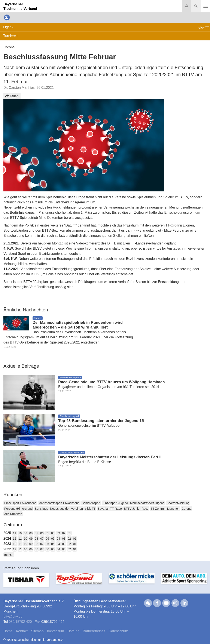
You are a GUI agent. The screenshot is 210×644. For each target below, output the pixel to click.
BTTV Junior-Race (136, 509)
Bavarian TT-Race (110, 509)
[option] (26, 582)
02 (64, 533)
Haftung (73, 631)
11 (15, 533)
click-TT (90, 509)
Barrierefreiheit (94, 631)
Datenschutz (118, 631)
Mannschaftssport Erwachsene (59, 503)
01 (69, 533)
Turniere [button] (11, 36)
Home (8, 631)
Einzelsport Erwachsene (20, 503)
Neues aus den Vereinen (66, 509)
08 (31, 533)
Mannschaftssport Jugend (147, 503)
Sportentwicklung (178, 503)
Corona (186, 509)
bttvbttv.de (13, 617)
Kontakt (22, 631)
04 (53, 533)
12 (15, 539)
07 (36, 533)
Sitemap (37, 631)
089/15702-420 (20, 622)
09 (25, 533)
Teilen (12, 96)
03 (58, 533)
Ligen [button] (8, 27)
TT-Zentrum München (165, 509)
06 (42, 533)
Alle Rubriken (13, 514)
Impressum (56, 631)
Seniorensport (91, 503)
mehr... (9, 555)
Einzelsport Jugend (115, 503)
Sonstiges (41, 509)
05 (48, 533)
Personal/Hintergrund (18, 509)
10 (20, 533)
